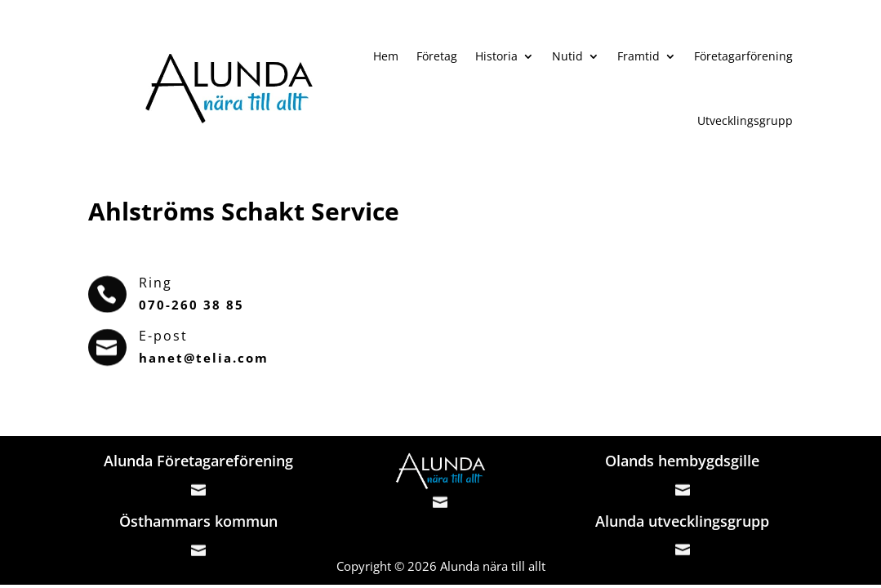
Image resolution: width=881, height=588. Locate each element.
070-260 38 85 (191, 305)
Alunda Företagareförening (198, 461)
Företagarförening (743, 56)
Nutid (567, 56)
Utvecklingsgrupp (745, 120)
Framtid (639, 56)
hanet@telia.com (204, 358)
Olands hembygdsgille (682, 461)
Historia (496, 56)
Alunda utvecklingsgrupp (682, 521)
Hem (386, 56)
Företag (437, 56)
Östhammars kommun (198, 521)
